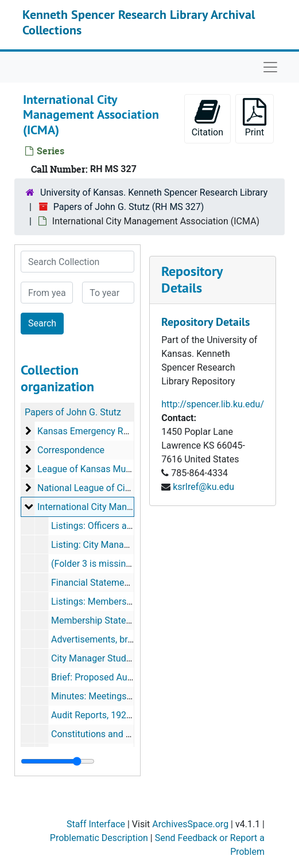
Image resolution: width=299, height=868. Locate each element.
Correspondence (71, 450)
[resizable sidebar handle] (58, 761)
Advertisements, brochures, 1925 (118, 639)
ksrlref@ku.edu (203, 487)
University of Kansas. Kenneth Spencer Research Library (154, 192)
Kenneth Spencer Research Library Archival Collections (139, 22)
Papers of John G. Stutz (73, 412)
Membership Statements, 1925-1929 (125, 620)
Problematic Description (99, 838)
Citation (207, 118)
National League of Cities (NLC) (101, 488)
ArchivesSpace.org (190, 824)
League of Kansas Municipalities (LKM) (117, 469)
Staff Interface (96, 824)
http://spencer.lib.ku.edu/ (213, 404)
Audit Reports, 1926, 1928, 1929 (116, 715)
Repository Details (192, 279)
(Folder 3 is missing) (93, 564)
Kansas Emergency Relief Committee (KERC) (128, 431)
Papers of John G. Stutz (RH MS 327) (129, 207)
